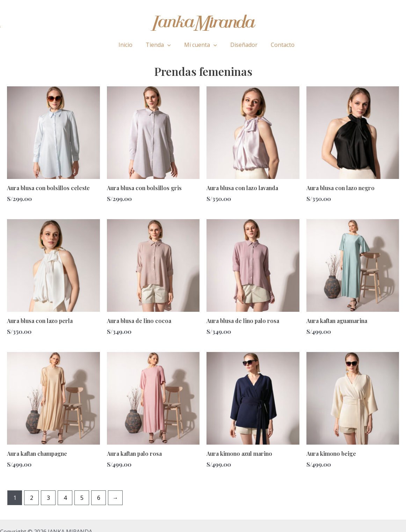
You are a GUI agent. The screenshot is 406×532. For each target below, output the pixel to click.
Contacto (278, 45)
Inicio (130, 45)
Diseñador (242, 45)
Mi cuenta (201, 45)
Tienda (160, 45)
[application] (169, 45)
